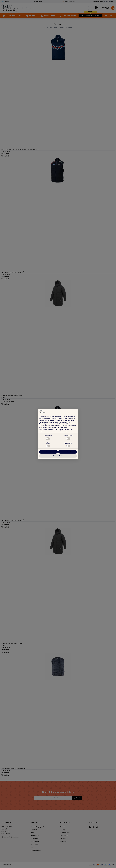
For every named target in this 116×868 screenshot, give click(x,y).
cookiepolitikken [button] (65, 422)
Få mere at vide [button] (58, 456)
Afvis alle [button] (48, 452)
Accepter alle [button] (68, 452)
